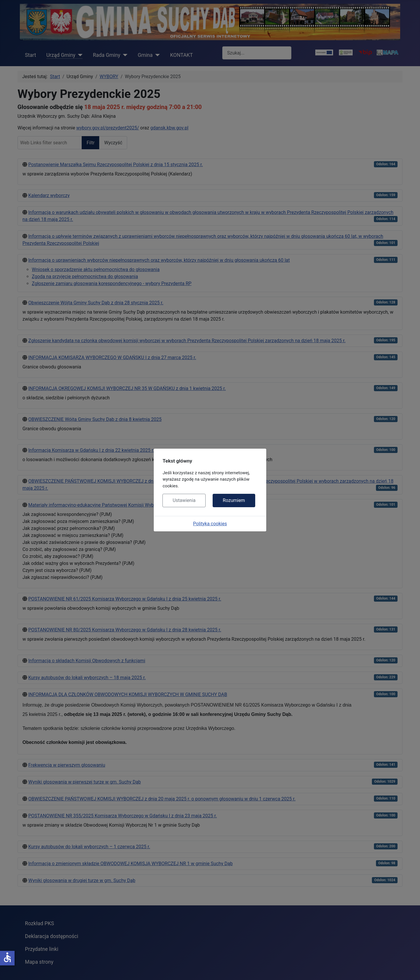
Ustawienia (184, 500)
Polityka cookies (210, 524)
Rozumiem (234, 500)
